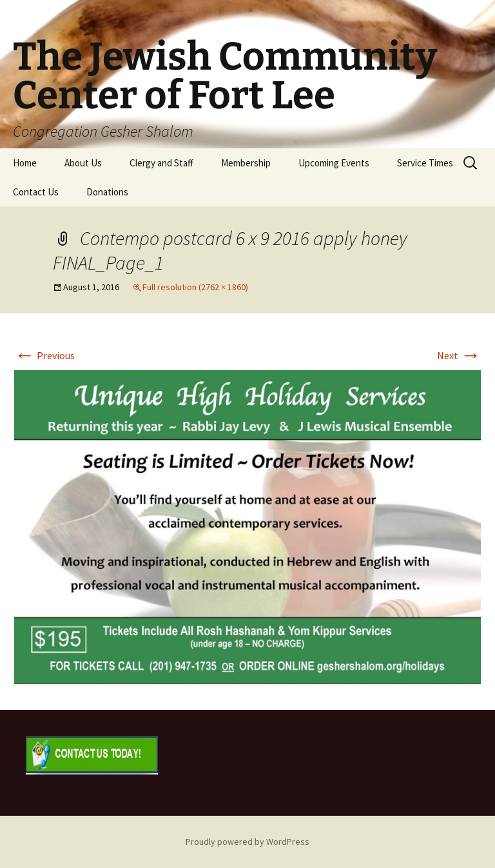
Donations (107, 192)
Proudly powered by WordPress (247, 842)
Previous (44, 355)
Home (25, 163)
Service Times (425, 163)
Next (459, 355)
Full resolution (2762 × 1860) (195, 287)
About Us (83, 163)
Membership (246, 163)
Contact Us (36, 192)
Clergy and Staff (161, 163)
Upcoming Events (334, 163)
